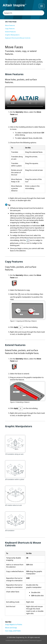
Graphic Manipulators (12, 35)
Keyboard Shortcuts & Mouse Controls (18, 38)
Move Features (10, 25)
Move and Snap (11, 628)
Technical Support (36, 640)
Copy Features (10, 28)
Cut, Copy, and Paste (13, 631)
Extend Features (10, 32)
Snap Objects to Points (14, 624)
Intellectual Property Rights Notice (17, 640)
